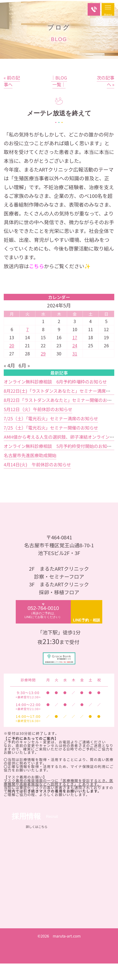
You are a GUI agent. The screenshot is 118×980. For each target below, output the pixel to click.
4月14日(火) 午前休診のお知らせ (37, 481)
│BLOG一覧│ (59, 97)
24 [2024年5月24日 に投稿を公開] (75, 362)
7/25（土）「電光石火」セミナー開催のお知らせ (51, 444)
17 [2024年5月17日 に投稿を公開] (75, 354)
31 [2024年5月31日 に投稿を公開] (75, 370)
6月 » (24, 382)
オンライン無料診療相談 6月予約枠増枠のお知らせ (55, 398)
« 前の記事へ (12, 97)
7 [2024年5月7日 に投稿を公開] (28, 346)
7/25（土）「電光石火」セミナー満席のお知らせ (51, 435)
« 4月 (9, 382)
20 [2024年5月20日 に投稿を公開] (12, 362)
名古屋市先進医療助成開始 (30, 472)
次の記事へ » (106, 97)
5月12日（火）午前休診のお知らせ (38, 425)
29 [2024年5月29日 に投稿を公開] (43, 370)
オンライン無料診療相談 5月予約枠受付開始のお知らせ (60, 462)
